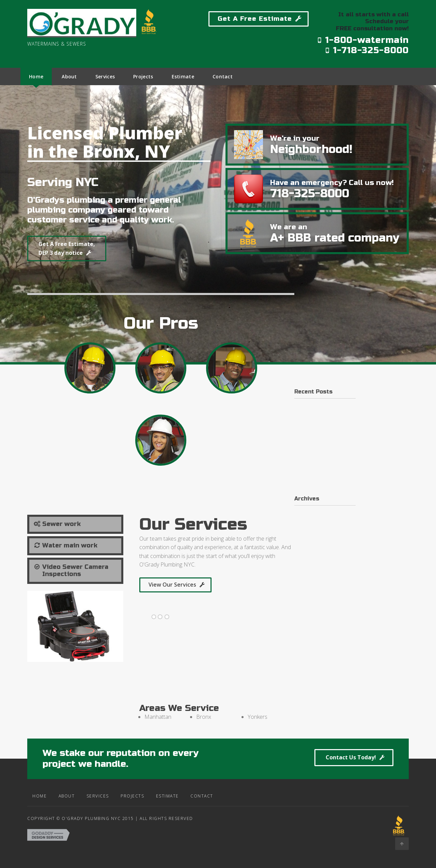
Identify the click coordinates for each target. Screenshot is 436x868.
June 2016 (306, 517)
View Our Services (172, 589)
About (62, 800)
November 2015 (314, 533)
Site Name (59, 53)
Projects (127, 800)
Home (34, 800)
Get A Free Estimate (255, 19)
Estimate (162, 800)
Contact (197, 800)
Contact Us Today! (342, 763)
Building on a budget (319, 450)
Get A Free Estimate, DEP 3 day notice (76, 252)
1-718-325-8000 (367, 50)
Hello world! (309, 410)
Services (93, 800)
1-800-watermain (363, 40)
